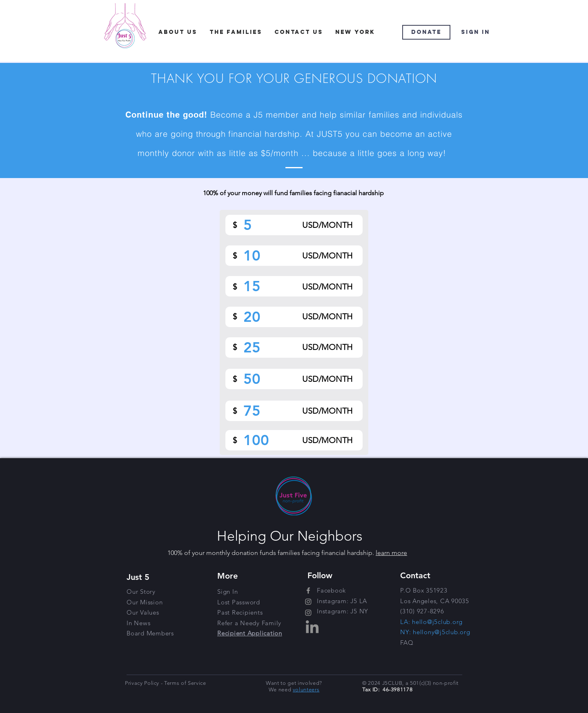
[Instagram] (308, 602)
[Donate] (426, 32)
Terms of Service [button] (185, 683)
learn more (391, 553)
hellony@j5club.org (442, 632)
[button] (249, 623)
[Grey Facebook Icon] (308, 590)
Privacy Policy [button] (143, 683)
